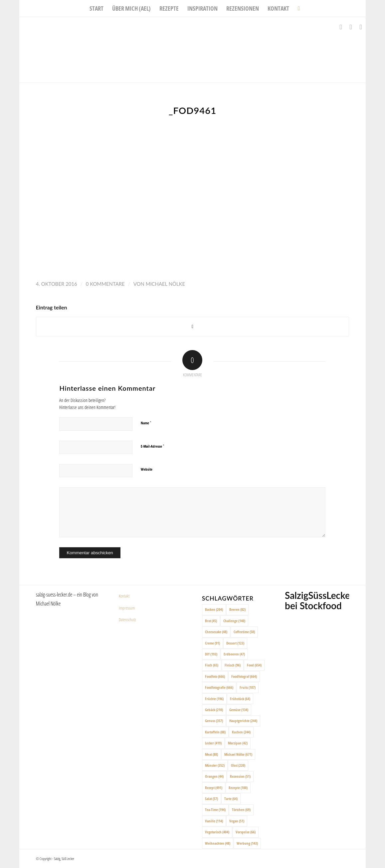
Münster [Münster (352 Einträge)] (215, 765)
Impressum (127, 608)
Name (146, 423)
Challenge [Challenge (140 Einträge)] (234, 621)
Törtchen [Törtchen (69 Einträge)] (241, 810)
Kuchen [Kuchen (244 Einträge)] (241, 732)
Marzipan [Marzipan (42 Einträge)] (238, 743)
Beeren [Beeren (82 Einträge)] (237, 609)
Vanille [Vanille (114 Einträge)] (214, 821)
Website (147, 469)
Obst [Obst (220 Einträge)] (238, 765)
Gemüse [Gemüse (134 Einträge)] (239, 710)
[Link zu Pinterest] (361, 27)
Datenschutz (127, 620)
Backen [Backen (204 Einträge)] (214, 609)
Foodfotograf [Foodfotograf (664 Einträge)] (244, 676)
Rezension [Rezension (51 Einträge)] (240, 776)
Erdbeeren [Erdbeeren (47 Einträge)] (234, 654)
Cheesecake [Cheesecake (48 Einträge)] (216, 632)
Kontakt (124, 596)
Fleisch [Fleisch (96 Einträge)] (233, 665)
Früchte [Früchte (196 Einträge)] (214, 699)
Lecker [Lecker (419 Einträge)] (213, 743)
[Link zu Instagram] (351, 27)
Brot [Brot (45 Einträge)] (211, 621)
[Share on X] (192, 327)
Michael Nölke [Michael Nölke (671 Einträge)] (238, 754)
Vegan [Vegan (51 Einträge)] (237, 821)
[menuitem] (96, 8)
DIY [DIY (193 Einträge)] (211, 654)
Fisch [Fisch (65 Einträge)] (212, 665)
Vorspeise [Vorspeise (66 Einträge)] (246, 832)
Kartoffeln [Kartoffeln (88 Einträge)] (215, 732)
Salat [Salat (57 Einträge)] (211, 799)
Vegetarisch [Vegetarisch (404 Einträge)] (217, 832)
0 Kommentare (105, 284)
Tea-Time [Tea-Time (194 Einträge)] (215, 810)
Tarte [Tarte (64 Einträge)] (231, 799)
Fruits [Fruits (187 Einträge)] (248, 687)
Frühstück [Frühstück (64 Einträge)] (240, 699)
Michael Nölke (165, 284)
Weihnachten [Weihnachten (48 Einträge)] (218, 843)
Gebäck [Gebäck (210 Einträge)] (214, 710)
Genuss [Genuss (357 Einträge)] (214, 721)
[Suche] (297, 8)
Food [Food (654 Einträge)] (254, 665)
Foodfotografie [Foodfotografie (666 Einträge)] (219, 687)
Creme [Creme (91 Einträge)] (212, 643)
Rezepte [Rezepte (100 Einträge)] (238, 788)
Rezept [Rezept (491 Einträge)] (214, 788)
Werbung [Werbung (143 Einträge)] (247, 843)
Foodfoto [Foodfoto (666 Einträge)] (215, 676)
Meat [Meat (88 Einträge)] (211, 754)
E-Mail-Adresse (153, 446)
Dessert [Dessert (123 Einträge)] (235, 643)
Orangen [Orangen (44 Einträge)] (214, 776)
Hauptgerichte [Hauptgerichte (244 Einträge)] (243, 721)
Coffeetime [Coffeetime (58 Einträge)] (244, 632)
